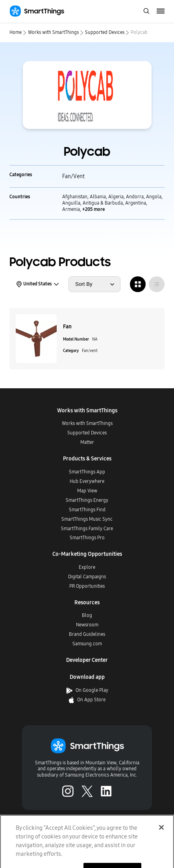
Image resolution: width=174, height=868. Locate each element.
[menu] (161, 11)
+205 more (93, 209)
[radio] (138, 284)
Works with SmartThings (53, 32)
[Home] (37, 11)
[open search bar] (146, 12)
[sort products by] (94, 284)
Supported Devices (105, 32)
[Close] (161, 838)
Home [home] (16, 32)
